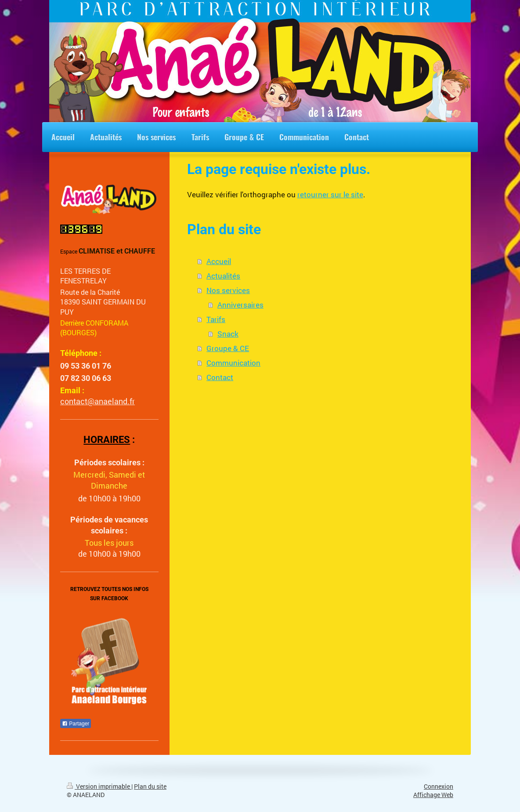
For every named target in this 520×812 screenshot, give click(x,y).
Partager (76, 724)
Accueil (219, 261)
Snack (228, 334)
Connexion (439, 787)
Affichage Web (433, 795)
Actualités (223, 276)
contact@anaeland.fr (97, 401)
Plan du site (150, 787)
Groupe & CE (228, 348)
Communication (233, 363)
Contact (220, 377)
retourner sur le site (330, 194)
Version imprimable (99, 787)
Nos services (228, 290)
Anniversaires (240, 305)
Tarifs (216, 319)
